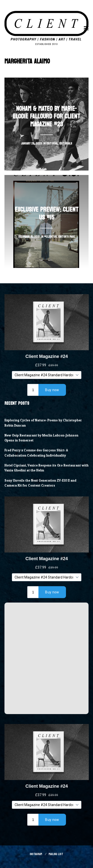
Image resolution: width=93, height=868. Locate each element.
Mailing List (56, 854)
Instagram (36, 854)
